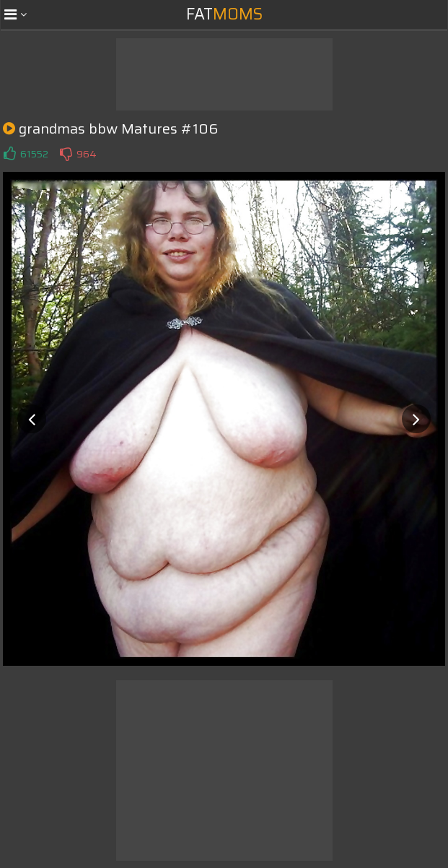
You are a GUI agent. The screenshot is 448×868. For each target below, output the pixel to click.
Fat (224, 14)
